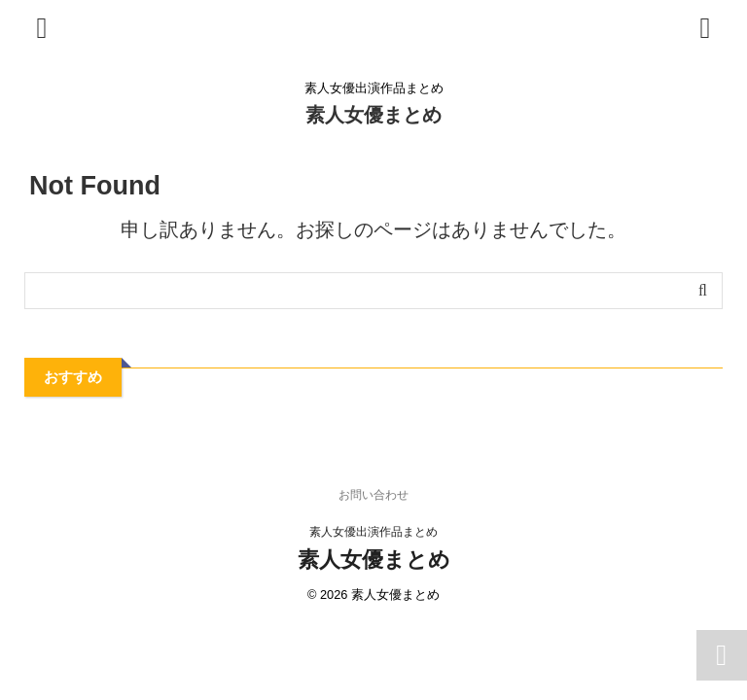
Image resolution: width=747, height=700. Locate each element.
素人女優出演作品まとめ (373, 532)
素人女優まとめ (373, 115)
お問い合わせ (373, 495)
